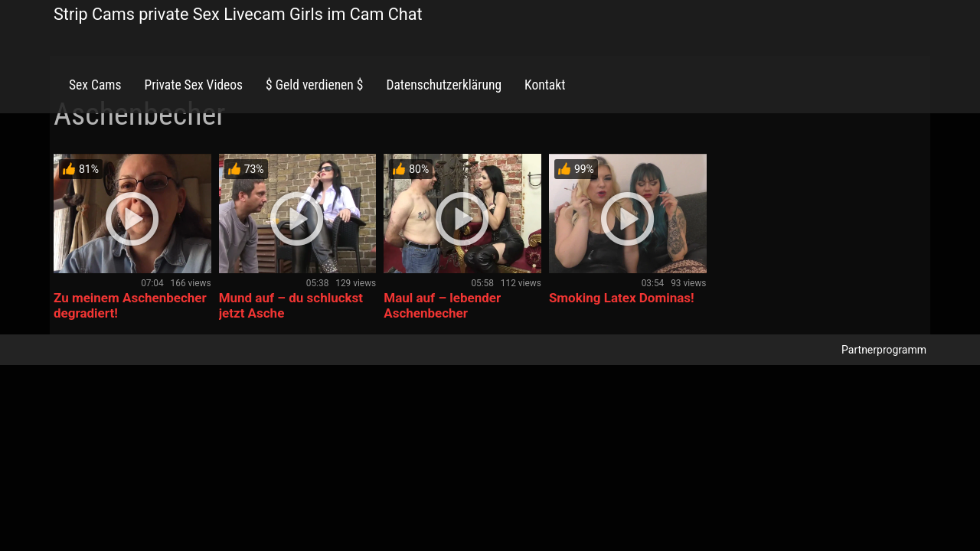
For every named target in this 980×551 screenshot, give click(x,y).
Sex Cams (95, 85)
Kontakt (545, 85)
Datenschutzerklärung (444, 85)
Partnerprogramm (884, 350)
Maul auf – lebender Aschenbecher (442, 305)
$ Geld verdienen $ (314, 85)
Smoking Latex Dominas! (622, 298)
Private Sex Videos (193, 85)
